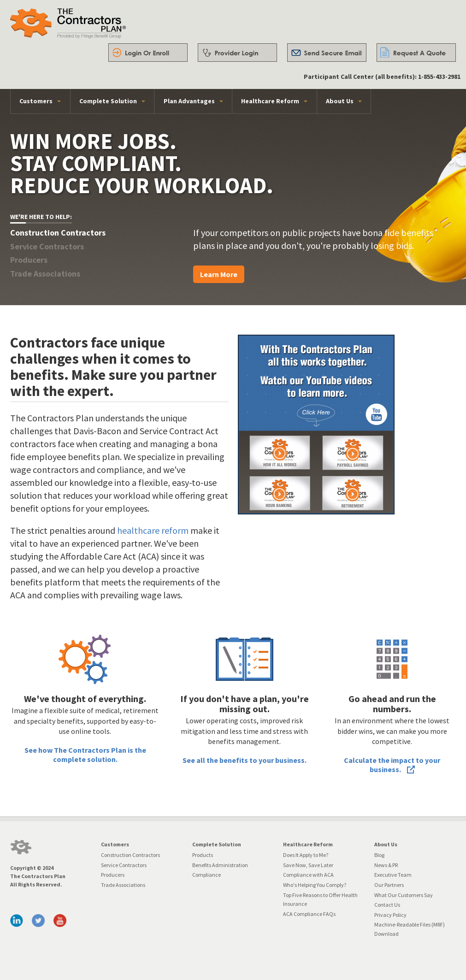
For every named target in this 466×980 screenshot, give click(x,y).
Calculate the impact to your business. (392, 765)
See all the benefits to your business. (245, 760)
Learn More (219, 274)
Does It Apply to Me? (306, 855)
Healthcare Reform (270, 101)
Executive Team (393, 875)
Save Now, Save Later (308, 865)
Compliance (206, 875)
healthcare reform (153, 530)
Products (203, 855)
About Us (340, 101)
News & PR (386, 865)
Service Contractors (124, 865)
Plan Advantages (189, 101)
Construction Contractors (130, 855)
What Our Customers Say (404, 895)
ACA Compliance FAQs (309, 914)
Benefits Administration (220, 865)
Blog (379, 855)
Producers (113, 875)
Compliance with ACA (308, 875)
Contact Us (387, 905)
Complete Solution (108, 101)
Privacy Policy (390, 915)
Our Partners (389, 885)
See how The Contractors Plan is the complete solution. (85, 755)
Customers (36, 101)
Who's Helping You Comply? (315, 885)
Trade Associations (123, 885)
